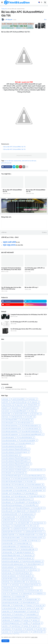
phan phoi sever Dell (21, 570)
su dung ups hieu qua (9, 588)
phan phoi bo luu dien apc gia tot (12, 561)
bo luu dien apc (27, 420)
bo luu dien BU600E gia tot (26, 437)
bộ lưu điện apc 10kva (22, 496)
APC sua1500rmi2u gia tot (30, 408)
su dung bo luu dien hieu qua (32, 585)
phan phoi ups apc (6, 163)
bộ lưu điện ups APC (8, 511)
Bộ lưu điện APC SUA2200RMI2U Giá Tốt (14, 147)
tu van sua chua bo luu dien (10, 608)
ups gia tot (18, 620)
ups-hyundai (31, 629)
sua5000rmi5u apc (28, 594)
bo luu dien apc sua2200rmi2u (16, 9)
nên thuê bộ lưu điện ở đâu (29, 549)
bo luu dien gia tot (8, 473)
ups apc (39, 608)
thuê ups (30, 605)
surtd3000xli (40, 594)
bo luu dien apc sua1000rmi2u (11, 426)
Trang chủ (4, 9)
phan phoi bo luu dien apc (29, 161)
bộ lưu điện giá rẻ (8, 502)
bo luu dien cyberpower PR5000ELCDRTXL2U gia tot (17, 464)
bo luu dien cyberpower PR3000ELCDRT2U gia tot (16, 461)
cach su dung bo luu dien (10, 517)
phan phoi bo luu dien (9, 558)
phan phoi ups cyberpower (10, 576)
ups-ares (36, 626)
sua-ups (5, 594)
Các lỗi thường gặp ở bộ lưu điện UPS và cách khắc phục (11, 288)
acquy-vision (21, 405)
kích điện (26, 541)
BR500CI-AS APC (22, 511)
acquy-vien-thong (8, 405)
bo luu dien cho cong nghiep (29, 440)
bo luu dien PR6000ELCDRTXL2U (35, 476)
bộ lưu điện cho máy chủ (10, 499)
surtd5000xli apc (8, 597)
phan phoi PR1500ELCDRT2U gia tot (12, 555)
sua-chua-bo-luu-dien (35, 591)
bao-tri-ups (6, 417)
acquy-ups (35, 402)
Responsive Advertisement (24, 155)
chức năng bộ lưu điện (25, 523)
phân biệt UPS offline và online (11, 579)
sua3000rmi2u (15, 594)
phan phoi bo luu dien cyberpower (33, 561)
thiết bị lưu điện (7, 605)
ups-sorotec (7, 632)
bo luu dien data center (38, 470)
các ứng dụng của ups (28, 514)
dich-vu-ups (34, 526)
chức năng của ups (39, 523)
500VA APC (6, 402)
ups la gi (27, 620)
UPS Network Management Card (12, 623)
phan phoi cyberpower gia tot (27, 567)
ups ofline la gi (37, 623)
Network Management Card (10, 549)
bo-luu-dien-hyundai (24, 487)
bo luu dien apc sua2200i (33, 429)
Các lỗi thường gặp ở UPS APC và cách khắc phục (35, 269)
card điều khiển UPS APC (10, 520)
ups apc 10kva (7, 611)
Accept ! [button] (5, 641)
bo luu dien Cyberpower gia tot (11, 455)
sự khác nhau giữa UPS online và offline (13, 599)
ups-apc (27, 626)
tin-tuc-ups (40, 605)
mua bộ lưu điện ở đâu (24, 543)
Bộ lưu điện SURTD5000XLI (24, 508)
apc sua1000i (16, 408)
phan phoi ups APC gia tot (24, 573)
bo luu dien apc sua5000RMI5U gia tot (33, 434)
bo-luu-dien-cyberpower (36, 485)
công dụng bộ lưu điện (21, 526)
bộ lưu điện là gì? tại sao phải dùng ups (13, 505)
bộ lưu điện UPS (39, 508)
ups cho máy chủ (8, 614)
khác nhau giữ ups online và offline (12, 538)
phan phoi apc (29, 555)
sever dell (6, 585)
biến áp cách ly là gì (18, 417)
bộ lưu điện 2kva (18, 493)
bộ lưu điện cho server (26, 499)
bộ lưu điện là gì (34, 502)
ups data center (7, 620)
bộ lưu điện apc (8, 496)
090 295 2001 (9, 245)
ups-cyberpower (8, 629)
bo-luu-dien (31, 482)
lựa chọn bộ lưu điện (9, 543)
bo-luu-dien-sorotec (23, 490)
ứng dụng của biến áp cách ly (22, 632)
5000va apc (33, 399)
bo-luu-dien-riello (39, 487)
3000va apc (6, 399)
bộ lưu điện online (8, 508)
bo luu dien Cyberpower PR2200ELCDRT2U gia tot (16, 458)
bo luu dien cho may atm (10, 443)
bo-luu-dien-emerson (9, 487)
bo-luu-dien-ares (21, 485)
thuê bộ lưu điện (20, 605)
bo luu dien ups (7, 479)
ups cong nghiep (32, 614)
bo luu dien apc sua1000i (25, 423)
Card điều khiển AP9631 (26, 517)
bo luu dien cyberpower (26, 443)
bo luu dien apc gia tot (9, 423)
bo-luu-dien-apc (8, 485)
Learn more (34, 637)
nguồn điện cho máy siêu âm (25, 552)
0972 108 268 (9, 242)
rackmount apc (34, 582)
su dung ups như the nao (25, 588)
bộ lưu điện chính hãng (37, 496)
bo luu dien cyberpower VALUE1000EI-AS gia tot (16, 452)
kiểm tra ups (35, 541)
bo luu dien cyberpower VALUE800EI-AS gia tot (15, 470)
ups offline (27, 623)
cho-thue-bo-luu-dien (9, 523)
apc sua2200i (7, 411)
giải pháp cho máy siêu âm (22, 529)
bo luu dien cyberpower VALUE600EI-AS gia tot (15, 467)
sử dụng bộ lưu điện (21, 597)
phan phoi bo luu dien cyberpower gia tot (14, 564)
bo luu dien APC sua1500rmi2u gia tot (13, 429)
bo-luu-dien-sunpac (38, 490)
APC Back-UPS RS (33, 405)
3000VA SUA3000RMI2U (20, 399)
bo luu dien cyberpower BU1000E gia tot (14, 446)
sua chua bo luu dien (9, 591)
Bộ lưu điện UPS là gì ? (31, 287)
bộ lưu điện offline (32, 505)
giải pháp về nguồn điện (9, 535)
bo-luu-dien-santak (8, 490)
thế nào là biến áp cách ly (30, 602)
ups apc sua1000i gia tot (21, 611)
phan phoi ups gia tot (27, 576)
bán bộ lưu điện (7, 414)
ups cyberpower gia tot (33, 617)
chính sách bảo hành (26, 520)
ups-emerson (20, 629)
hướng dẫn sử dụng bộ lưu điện (28, 535)
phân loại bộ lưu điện (29, 579)
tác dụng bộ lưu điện (33, 599)
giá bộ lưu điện (7, 529)
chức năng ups (7, 526)
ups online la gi (17, 626)
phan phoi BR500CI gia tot (35, 564)
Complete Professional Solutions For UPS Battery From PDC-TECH (11, 269)
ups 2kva (30, 608)
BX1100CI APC (35, 511)
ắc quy (33, 411)
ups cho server (20, 614)
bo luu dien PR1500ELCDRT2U (11, 420)
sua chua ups (21, 591)
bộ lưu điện (7, 493)
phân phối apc (7, 582)
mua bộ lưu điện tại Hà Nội (10, 546)
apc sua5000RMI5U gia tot (21, 411)
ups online (6, 626)
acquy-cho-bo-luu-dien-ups (21, 402)
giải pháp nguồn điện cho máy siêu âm (13, 532)
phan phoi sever (7, 570)
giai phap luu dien (37, 529)
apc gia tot (6, 408)
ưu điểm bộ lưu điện (39, 632)
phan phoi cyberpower (9, 567)
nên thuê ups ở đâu (8, 552)
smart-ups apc (16, 585)
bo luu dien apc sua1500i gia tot (31, 426)
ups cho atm (34, 611)
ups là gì (36, 620)
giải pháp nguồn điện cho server (35, 532)
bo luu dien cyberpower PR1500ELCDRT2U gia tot (16, 449)
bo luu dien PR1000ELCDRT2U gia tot (13, 476)
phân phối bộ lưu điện (21, 582)
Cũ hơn (44, 232)
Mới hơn (4, 232)
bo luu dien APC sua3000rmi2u (11, 434)
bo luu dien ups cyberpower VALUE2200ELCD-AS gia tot (30, 479)
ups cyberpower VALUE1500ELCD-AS (13, 617)
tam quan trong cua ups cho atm (11, 602)
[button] (2, 2)
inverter (42, 535)
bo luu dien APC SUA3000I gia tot (31, 431)
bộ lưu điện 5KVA (31, 493)
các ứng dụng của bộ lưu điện (11, 514)
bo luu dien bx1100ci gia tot (10, 440)
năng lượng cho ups (26, 546)
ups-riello (41, 629)
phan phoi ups (34, 570)
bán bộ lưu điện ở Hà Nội (22, 414)
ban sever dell (36, 414)
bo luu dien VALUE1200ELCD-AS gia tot (13, 482)
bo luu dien (31, 417)
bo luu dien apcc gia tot (9, 437)
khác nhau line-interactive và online (34, 538)
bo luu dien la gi (21, 473)
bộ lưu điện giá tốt (21, 502)
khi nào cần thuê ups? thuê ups (11, 541)
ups (22, 608)
